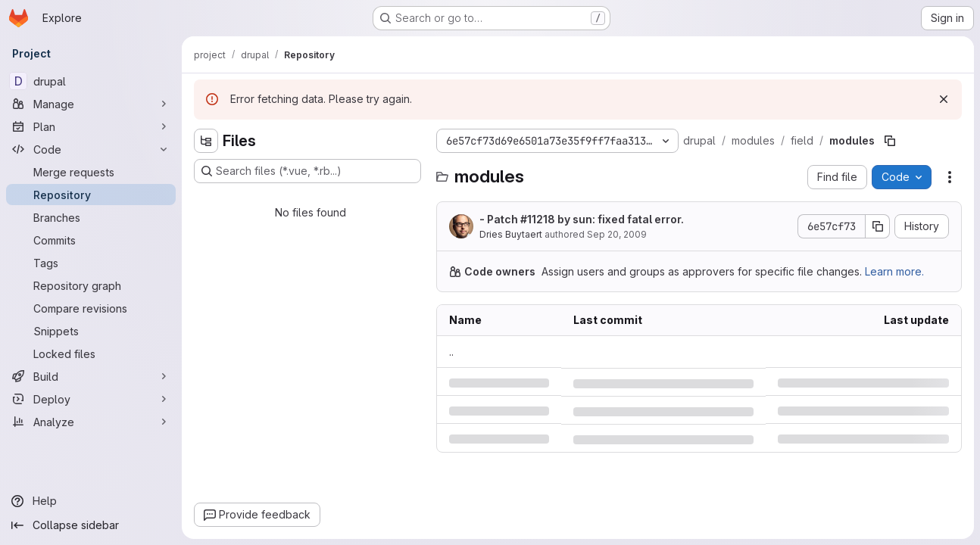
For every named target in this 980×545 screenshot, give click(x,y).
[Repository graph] (91, 285)
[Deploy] (91, 399)
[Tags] (91, 263)
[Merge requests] (91, 172)
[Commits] (91, 240)
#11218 (538, 219)
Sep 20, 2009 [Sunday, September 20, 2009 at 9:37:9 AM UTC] (617, 234)
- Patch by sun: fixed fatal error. (582, 219)
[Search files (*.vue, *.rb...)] (307, 171)
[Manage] (91, 104)
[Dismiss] (944, 99)
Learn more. (894, 271)
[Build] (91, 376)
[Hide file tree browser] (206, 141)
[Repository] (91, 195)
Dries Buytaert (511, 234)
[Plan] (91, 126)
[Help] (91, 501)
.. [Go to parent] (451, 352)
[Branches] (91, 217)
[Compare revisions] (91, 308)
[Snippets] (91, 331)
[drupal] (91, 81)
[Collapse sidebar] (91, 525)
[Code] (91, 149)
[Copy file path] (890, 141)
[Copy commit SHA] (878, 226)
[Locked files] (91, 353)
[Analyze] (91, 422)
